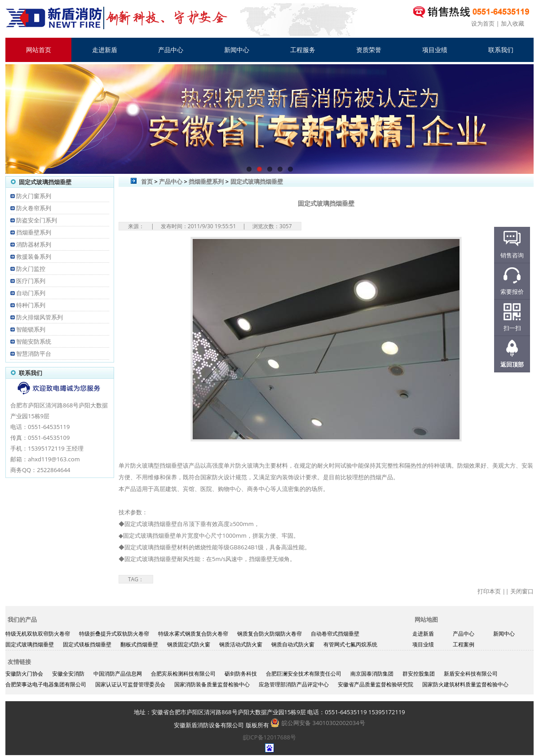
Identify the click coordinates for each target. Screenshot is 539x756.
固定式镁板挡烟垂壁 (87, 644)
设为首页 (483, 23)
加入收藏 (512, 23)
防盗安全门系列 (37, 220)
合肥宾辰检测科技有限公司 (183, 674)
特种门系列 (31, 305)
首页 (147, 181)
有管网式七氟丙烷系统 (350, 644)
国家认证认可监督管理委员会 (130, 684)
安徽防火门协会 (24, 674)
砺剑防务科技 (241, 674)
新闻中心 (237, 50)
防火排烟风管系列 (40, 317)
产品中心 (171, 50)
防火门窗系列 (34, 196)
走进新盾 (105, 50)
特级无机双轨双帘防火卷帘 (38, 634)
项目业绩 (435, 50)
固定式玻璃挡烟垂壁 (257, 181)
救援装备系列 (34, 256)
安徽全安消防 (68, 674)
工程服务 (303, 50)
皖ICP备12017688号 (269, 737)
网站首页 (39, 50)
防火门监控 (31, 269)
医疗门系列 (31, 281)
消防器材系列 (34, 244)
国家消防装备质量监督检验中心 (212, 684)
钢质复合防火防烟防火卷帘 (269, 634)
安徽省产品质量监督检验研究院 (376, 684)
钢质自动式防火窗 (293, 644)
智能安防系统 (34, 341)
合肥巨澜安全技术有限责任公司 (304, 674)
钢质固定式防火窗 (189, 644)
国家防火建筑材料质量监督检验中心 (465, 684)
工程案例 (464, 644)
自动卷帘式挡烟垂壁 (335, 634)
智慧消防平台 (34, 354)
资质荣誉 (369, 50)
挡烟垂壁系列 (34, 232)
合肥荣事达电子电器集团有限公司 (46, 684)
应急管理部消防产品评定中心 (294, 684)
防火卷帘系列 (34, 208)
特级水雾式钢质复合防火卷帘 (193, 634)
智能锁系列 (31, 329)
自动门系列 (31, 293)
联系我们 (501, 50)
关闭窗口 (522, 591)
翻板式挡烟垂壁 (139, 644)
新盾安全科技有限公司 (471, 674)
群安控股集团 (419, 674)
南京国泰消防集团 (372, 674)
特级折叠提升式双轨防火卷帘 (114, 634)
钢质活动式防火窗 (241, 644)
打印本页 (489, 591)
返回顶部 (512, 364)
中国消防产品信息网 (118, 674)
